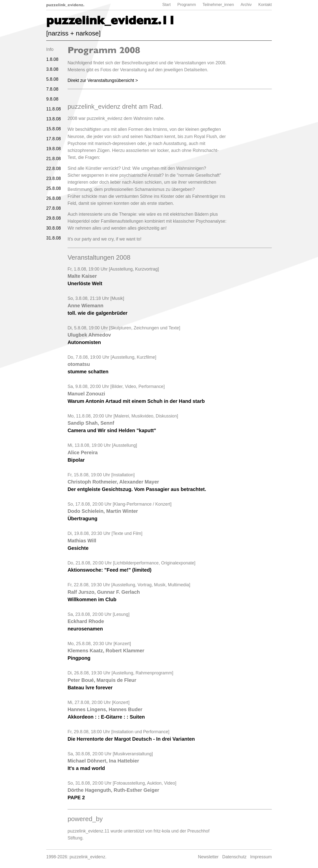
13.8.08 (54, 119)
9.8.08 (52, 99)
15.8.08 (54, 129)
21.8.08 (54, 159)
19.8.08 (54, 149)
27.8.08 (54, 208)
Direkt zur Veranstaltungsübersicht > (103, 80)
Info (50, 49)
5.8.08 (52, 79)
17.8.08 (54, 139)
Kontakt (265, 5)
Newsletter (208, 857)
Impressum (261, 857)
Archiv (246, 5)
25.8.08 (54, 188)
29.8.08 (54, 218)
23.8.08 (54, 178)
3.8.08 (52, 69)
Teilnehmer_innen (218, 5)
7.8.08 (52, 89)
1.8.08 (52, 59)
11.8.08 (54, 109)
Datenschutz (235, 857)
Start (166, 5)
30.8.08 (54, 228)
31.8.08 (54, 238)
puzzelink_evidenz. (65, 5)
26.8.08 (54, 198)
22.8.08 (54, 169)
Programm (187, 5)
